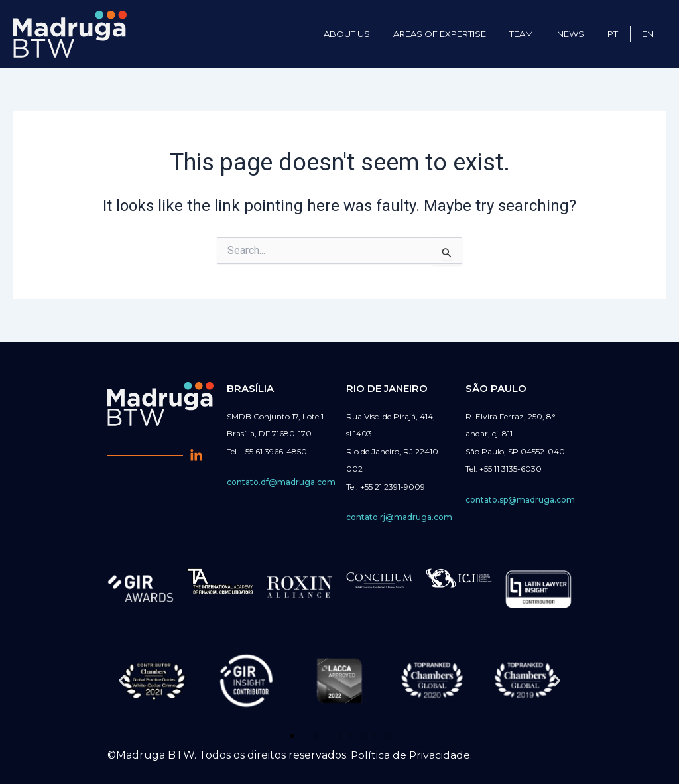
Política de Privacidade (411, 755)
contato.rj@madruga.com (399, 517)
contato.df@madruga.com (281, 482)
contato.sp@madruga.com (520, 500)
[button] (122, 680)
